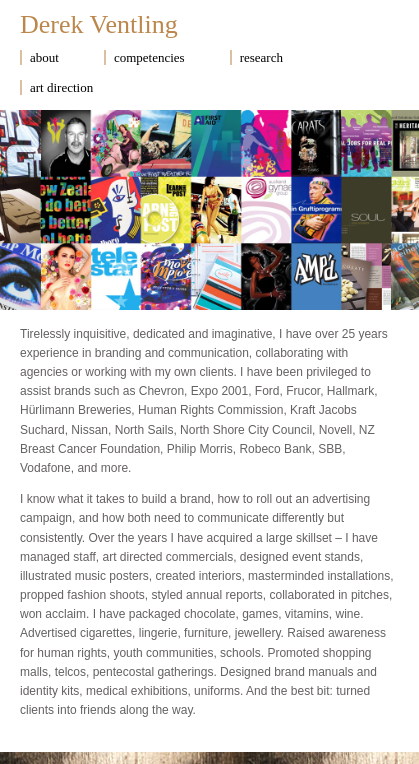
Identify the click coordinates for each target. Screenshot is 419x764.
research (261, 57)
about (44, 57)
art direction (61, 87)
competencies (149, 57)
